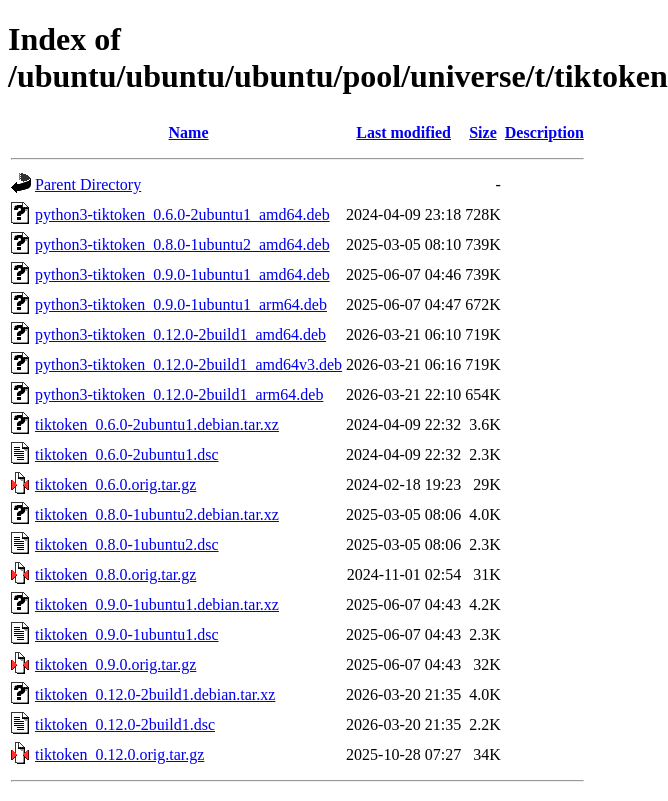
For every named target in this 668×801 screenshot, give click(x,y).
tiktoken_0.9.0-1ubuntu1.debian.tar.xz (157, 604)
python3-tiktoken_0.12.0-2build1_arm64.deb (179, 394)
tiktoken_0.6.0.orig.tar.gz (115, 484)
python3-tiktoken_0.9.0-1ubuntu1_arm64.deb (181, 304)
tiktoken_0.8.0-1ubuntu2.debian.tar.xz (157, 514)
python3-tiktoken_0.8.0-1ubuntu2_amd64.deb (182, 244)
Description (544, 132)
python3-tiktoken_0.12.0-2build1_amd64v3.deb (188, 364)
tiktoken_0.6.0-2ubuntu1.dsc (127, 454)
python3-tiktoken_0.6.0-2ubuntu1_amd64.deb (182, 214)
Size (483, 132)
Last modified (403, 132)
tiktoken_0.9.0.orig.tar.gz (115, 664)
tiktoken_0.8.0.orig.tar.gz (115, 574)
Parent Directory (88, 184)
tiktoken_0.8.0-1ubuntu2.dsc (127, 544)
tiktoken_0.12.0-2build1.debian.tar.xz (155, 694)
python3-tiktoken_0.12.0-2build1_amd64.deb (180, 334)
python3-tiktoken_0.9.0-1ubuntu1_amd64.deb (182, 274)
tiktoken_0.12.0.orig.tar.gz (119, 754)
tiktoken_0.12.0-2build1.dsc (125, 724)
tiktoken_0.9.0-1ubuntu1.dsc (127, 634)
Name (189, 132)
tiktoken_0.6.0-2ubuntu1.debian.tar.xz (157, 424)
